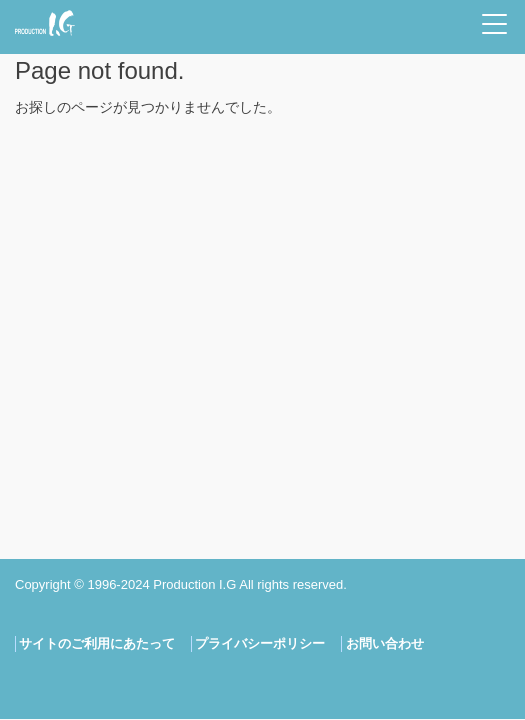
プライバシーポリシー (260, 643)
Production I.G (45, 23)
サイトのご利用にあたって (97, 643)
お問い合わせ (385, 643)
